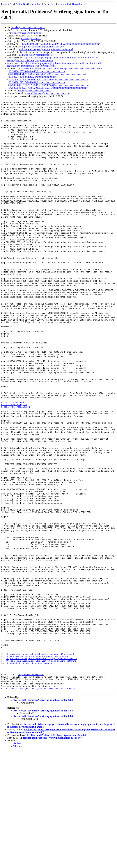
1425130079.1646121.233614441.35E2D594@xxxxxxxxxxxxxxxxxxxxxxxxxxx (48, 80)
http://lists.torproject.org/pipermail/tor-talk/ (43, 47)
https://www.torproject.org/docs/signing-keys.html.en (37, 767)
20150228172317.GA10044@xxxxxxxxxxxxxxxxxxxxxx (37, 82)
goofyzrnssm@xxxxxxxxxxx (28, 33)
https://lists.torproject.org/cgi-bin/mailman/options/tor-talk (55, 63)
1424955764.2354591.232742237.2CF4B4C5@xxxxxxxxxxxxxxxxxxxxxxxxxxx (60, 69)
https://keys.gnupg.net (14, 465)
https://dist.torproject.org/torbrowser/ (29, 776)
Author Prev (8, 4)
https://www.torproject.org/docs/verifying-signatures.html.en (42, 770)
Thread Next (49, 4)
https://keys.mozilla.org (15, 468)
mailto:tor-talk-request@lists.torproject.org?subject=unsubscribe (55, 64)
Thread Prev (36, 4)
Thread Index (78, 4)
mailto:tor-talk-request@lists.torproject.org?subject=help (46, 49)
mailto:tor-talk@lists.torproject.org (35, 55)
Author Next (22, 4)
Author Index (64, 4)
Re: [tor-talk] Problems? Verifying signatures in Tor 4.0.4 (43, 818)
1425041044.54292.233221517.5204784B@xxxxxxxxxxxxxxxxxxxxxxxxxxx (47, 74)
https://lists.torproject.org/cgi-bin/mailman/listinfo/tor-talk (52, 58)
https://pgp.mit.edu (12, 463)
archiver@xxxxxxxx (31, 38)
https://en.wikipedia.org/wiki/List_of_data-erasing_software (41, 773)
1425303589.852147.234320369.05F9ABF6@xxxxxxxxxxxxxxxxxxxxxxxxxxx (60, 44)
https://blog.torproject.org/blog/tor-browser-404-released (40, 765)
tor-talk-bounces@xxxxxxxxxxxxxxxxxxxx (48, 93)
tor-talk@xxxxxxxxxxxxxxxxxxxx (28, 27)
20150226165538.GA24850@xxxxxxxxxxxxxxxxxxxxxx (37, 71)
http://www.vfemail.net (31, 789)
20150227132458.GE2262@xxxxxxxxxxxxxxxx (32, 77)
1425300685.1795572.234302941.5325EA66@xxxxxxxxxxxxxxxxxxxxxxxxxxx (48, 85)
